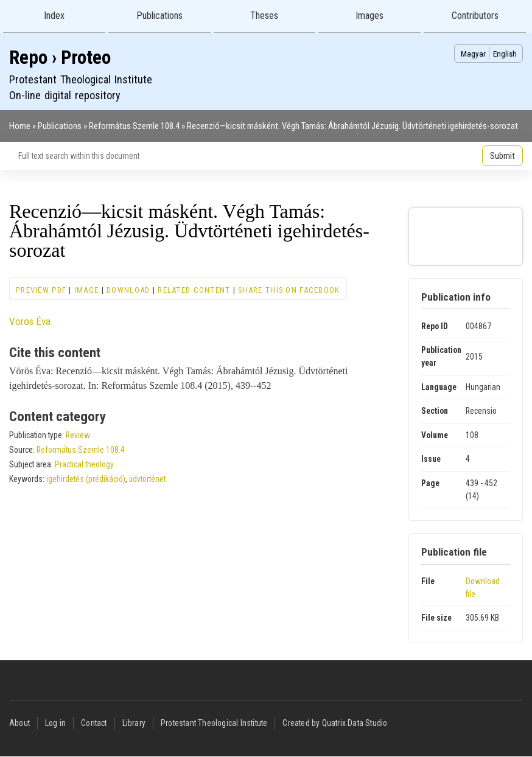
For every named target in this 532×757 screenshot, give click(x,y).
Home (20, 126)
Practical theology (84, 464)
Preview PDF (41, 290)
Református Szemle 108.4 (134, 126)
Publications (159, 16)
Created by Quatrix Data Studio (335, 723)
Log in (55, 723)
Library (134, 723)
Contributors (475, 16)
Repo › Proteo (60, 58)
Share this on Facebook (289, 290)
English (505, 54)
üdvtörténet (147, 479)
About (19, 723)
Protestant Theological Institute (214, 723)
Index (54, 16)
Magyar (473, 54)
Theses (264, 16)
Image (86, 290)
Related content (194, 290)
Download (128, 290)
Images (369, 16)
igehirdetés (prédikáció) (86, 479)
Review (78, 435)
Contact (94, 723)
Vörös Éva (30, 321)
